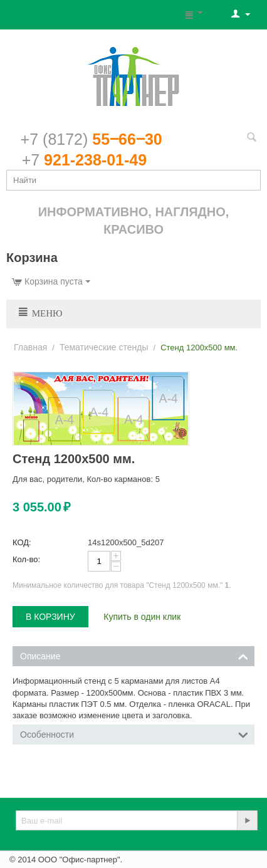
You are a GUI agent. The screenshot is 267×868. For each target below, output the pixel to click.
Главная (30, 347)
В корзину (50, 617)
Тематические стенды (104, 347)
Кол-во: (26, 559)
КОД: (22, 542)
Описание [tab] (134, 655)
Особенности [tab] (134, 734)
